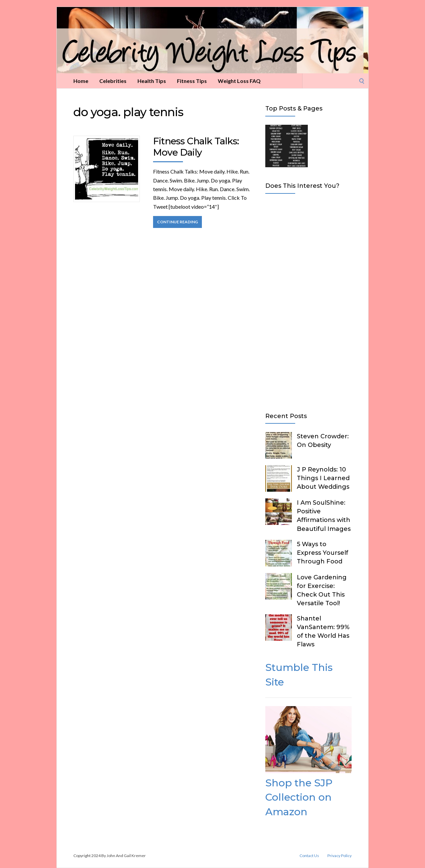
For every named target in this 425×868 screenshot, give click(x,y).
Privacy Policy (340, 856)
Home (81, 81)
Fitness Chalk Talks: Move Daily (196, 147)
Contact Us (309, 856)
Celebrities (113, 81)
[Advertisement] (308, 302)
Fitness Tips (192, 81)
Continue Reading (177, 222)
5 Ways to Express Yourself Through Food (323, 553)
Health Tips (152, 81)
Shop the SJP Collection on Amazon (299, 797)
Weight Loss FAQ (239, 81)
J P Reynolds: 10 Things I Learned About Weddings (323, 478)
